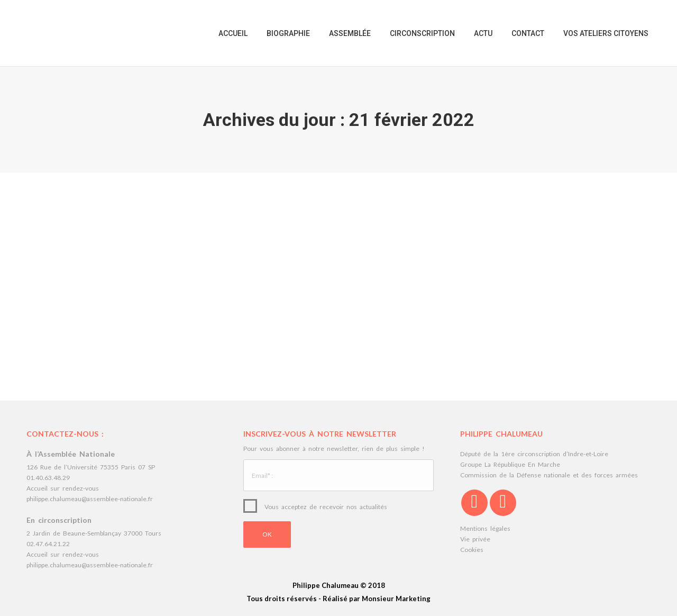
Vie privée (475, 539)
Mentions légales (485, 528)
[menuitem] (233, 33)
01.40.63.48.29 (48, 478)
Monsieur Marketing (396, 599)
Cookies (472, 550)
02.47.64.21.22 (48, 544)
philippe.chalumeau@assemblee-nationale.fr (90, 499)
